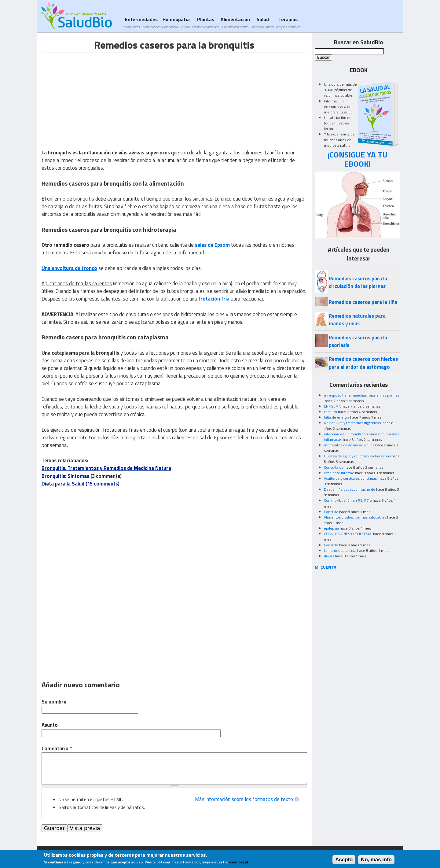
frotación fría (214, 299)
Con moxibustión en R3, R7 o (348, 500)
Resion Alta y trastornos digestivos (353, 423)
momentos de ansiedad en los (349, 445)
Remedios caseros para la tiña (363, 302)
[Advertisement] (93, 96)
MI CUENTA (326, 567)
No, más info (376, 860)
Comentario (57, 749)
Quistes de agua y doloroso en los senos (357, 456)
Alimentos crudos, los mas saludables (355, 517)
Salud (263, 22)
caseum (330, 412)
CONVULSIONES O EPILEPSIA (348, 534)
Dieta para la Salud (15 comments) (81, 484)
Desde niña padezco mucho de (350, 489)
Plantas (205, 22)
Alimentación (235, 22)
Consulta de (334, 467)
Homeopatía (176, 22)
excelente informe (339, 473)
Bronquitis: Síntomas (65, 476)
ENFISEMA (332, 406)
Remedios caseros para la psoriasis (358, 341)
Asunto (50, 725)
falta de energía (337, 417)
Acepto (344, 860)
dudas (329, 556)
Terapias (288, 22)
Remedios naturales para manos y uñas (357, 320)
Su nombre (54, 702)
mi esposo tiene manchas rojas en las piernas (362, 395)
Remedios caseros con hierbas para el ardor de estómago (363, 363)
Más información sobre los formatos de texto (244, 799)
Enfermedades (141, 22)
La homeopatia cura (340, 550)
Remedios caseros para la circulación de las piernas (358, 282)
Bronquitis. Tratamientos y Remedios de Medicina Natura (106, 468)
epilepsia (331, 528)
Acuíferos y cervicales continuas (351, 478)
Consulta (331, 512)
